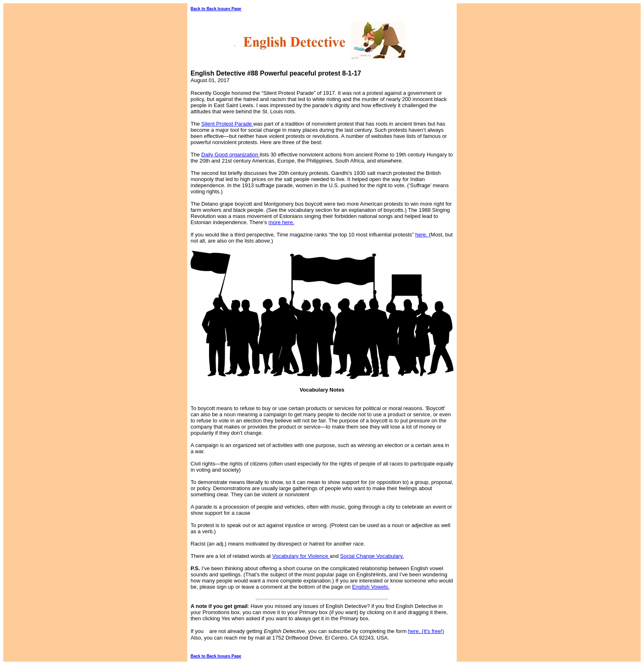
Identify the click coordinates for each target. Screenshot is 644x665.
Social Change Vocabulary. (372, 556)
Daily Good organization (230, 155)
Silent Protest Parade (227, 124)
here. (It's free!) (426, 631)
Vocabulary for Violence (301, 556)
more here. (282, 222)
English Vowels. (371, 587)
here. (422, 235)
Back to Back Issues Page (216, 9)
